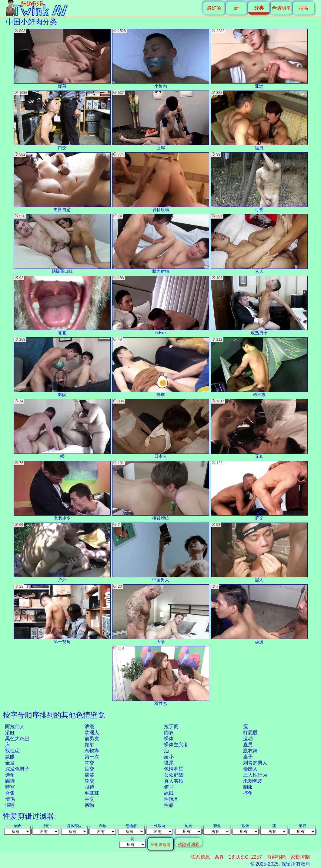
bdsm (161, 306)
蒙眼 (10, 757)
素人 (259, 244)
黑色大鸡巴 (17, 739)
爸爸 (62, 306)
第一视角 (62, 614)
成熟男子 (259, 306)
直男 (248, 745)
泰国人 (250, 769)
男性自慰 (62, 182)
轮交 (89, 781)
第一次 (92, 757)
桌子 (248, 757)
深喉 (10, 805)
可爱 (259, 182)
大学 (161, 614)
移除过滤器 (189, 844)
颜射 (89, 745)
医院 (62, 367)
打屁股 (250, 733)
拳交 (89, 763)
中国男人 (161, 552)
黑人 (259, 552)
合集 (10, 793)
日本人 (161, 429)
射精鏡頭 (161, 182)
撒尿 (169, 763)
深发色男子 (17, 769)
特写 (10, 787)
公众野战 (174, 775)
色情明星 (281, 8)
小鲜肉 (161, 59)
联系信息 (200, 857)
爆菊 (62, 59)
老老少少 (62, 491)
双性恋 (12, 751)
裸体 (169, 739)
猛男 (259, 120)
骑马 (169, 787)
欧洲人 (92, 733)
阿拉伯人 (15, 726)
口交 (62, 120)
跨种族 (259, 367)
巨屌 (161, 120)
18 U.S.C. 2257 (245, 857)
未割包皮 (253, 781)
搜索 (304, 8)
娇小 (169, 757)
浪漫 (89, 726)
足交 (89, 769)
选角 (10, 775)
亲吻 (89, 805)
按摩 (161, 367)
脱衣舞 (250, 751)
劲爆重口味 (62, 244)
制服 (248, 787)
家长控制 (300, 857)
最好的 (214, 8)
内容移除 (276, 857)
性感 (169, 805)
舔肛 (169, 793)
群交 (259, 491)
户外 (62, 552)
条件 (219, 857)
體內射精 (161, 244)
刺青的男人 (255, 763)
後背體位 (161, 491)
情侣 (10, 799)
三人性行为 (255, 775)
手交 (89, 799)
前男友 (92, 739)
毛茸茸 (92, 793)
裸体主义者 (176, 745)
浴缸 (10, 733)
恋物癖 (92, 751)
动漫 (259, 614)
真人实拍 (174, 781)
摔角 (248, 793)
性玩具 (171, 799)
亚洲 (259, 59)
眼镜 (89, 787)
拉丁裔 (171, 726)
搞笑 (89, 775)
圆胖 (10, 781)
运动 (248, 739)
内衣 (169, 733)
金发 (10, 763)
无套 (259, 429)
